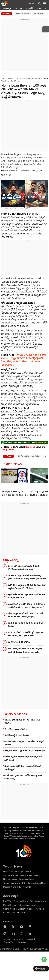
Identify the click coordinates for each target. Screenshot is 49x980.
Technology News (11, 883)
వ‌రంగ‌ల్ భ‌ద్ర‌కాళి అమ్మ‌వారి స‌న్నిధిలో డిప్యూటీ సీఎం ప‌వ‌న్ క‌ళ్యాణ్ (23, 758)
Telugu (4, 78)
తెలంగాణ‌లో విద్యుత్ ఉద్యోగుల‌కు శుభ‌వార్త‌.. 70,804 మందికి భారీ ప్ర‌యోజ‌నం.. (24, 568)
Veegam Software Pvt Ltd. (37, 949)
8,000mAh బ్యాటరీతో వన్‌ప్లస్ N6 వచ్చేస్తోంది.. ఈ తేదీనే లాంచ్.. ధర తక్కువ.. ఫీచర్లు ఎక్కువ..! (26, 606)
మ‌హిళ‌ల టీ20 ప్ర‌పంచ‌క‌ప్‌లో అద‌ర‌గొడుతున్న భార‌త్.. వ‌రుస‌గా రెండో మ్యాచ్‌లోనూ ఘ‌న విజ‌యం (27, 577)
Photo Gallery (10, 905)
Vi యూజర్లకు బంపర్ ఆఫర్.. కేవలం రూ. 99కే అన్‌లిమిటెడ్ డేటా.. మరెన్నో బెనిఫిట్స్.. (25, 615)
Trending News (21, 901)
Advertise (22, 942)
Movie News (32, 875)
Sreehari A (15, 171)
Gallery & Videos (15, 714)
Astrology (40, 909)
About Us (8, 939)
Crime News (9, 913)
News (6, 872)
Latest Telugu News (20, 872)
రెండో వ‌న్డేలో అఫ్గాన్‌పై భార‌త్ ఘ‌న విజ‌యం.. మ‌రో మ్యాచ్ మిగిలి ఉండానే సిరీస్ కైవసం (27, 587)
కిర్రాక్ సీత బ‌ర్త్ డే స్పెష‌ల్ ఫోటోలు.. (17, 735)
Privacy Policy (10, 942)
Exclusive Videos (26, 909)
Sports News (9, 909)
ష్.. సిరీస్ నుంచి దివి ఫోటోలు (19, 642)
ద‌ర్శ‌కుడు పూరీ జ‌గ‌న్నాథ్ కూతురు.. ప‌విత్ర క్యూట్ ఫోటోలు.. (26, 624)
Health (20, 913)
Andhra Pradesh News (14, 875)
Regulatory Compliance (24, 939)
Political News (10, 887)
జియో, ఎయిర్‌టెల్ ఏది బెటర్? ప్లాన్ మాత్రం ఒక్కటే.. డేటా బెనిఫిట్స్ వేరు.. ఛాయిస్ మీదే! (27, 634)
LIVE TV (31, 3)
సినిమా (39, 8)
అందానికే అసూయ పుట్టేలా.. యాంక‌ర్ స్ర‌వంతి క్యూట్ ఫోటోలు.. (24, 743)
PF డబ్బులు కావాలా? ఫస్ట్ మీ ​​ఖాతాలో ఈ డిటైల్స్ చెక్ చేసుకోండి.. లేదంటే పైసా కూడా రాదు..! (14, 493)
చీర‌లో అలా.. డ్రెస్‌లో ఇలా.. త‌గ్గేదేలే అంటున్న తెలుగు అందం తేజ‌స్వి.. (24, 777)
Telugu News (8, 450)
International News (27, 905)
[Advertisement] (24, 46)
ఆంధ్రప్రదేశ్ (29, 8)
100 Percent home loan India (28, 456)
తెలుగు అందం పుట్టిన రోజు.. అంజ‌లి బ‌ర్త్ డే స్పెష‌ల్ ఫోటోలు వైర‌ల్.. (23, 768)
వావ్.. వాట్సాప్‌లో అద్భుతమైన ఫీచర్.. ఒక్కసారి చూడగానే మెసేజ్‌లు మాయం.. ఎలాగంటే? (25, 650)
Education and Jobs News (34, 883)
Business (11, 78)
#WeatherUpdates (23, 14)
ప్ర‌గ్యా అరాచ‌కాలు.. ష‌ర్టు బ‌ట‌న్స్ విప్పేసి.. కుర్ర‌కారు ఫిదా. (25, 751)
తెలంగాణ (19, 8)
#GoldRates (39, 14)
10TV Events (25, 887)
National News (10, 879)
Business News (26, 879)
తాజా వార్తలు (7, 8)
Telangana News (38, 901)
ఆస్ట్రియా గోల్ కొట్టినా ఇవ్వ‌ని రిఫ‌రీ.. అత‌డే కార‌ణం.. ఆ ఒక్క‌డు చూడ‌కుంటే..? (27, 596)
